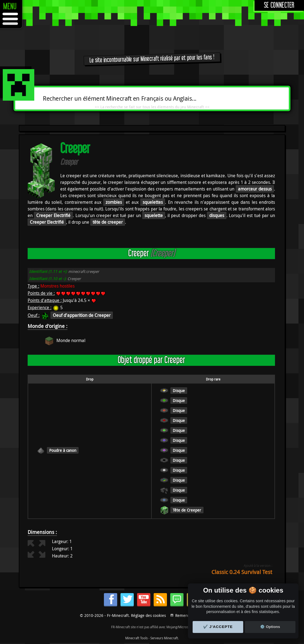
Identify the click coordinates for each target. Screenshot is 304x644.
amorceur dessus (255, 189)
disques (217, 215)
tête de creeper (108, 222)
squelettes (153, 202)
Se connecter (279, 5)
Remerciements (189, 615)
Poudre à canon (63, 450)
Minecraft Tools (136, 638)
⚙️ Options (270, 627)
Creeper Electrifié (53, 215)
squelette (154, 215)
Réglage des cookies (148, 615)
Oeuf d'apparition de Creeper (82, 315)
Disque (179, 391)
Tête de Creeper (187, 510)
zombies (114, 202)
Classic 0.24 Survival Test (242, 572)
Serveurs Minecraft (164, 638)
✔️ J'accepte (218, 627)
